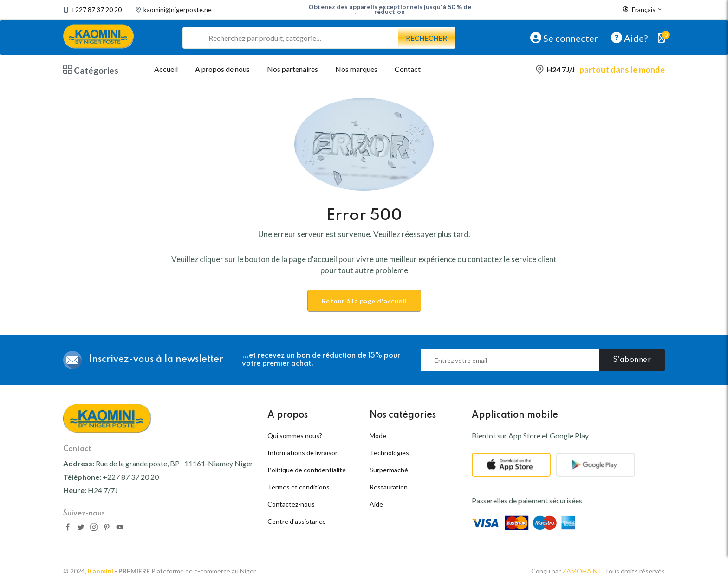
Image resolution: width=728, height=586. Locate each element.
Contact (408, 69)
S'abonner (632, 360)
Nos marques (356, 69)
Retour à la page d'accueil (364, 301)
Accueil (166, 69)
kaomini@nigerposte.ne (178, 10)
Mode (378, 435)
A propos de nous (222, 69)
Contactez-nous (291, 504)
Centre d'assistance (297, 521)
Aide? (629, 38)
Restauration (389, 487)
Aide (376, 504)
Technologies (389, 453)
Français (643, 10)
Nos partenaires (292, 69)
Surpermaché (389, 470)
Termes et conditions (299, 487)
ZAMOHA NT (582, 571)
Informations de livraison (303, 453)
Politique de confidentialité (307, 470)
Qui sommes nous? (295, 435)
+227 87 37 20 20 (96, 10)
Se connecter (564, 38)
